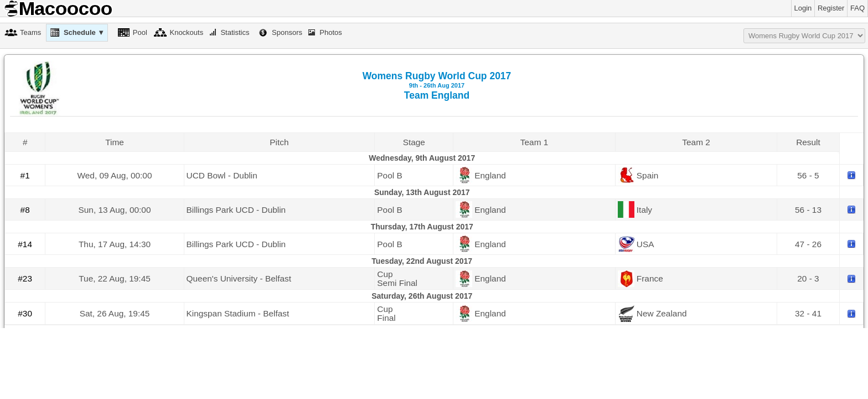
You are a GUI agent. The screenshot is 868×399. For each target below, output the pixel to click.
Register (831, 8)
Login (803, 8)
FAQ (857, 8)
